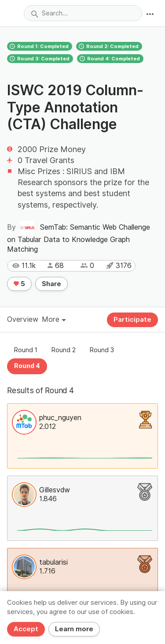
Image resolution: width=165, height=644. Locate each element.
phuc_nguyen (60, 418)
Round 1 (26, 350)
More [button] (54, 319)
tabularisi (53, 562)
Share (51, 284)
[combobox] (83, 13)
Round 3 (102, 350)
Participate (132, 320)
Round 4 (27, 366)
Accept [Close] (26, 629)
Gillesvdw (55, 490)
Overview (23, 319)
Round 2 (64, 350)
